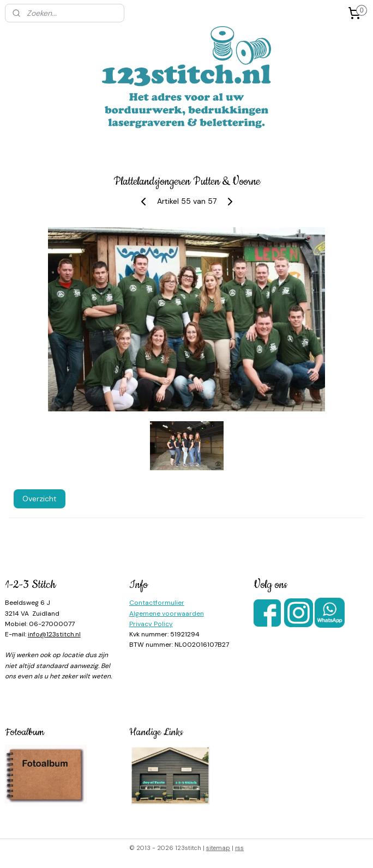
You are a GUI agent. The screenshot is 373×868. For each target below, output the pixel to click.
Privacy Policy (151, 624)
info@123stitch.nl (54, 634)
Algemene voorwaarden (167, 614)
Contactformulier (157, 603)
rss (239, 848)
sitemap (218, 848)
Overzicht (40, 498)
